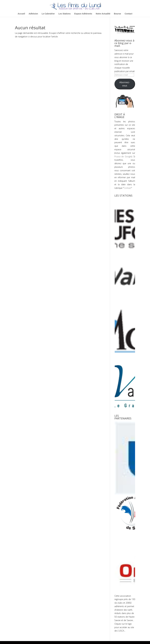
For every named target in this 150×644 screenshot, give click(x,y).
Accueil (21, 14)
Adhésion (33, 14)
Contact (128, 14)
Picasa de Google (123, 156)
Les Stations (65, 14)
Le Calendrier (48, 14)
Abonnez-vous (125, 84)
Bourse (117, 14)
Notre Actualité (103, 14)
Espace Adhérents (83, 14)
